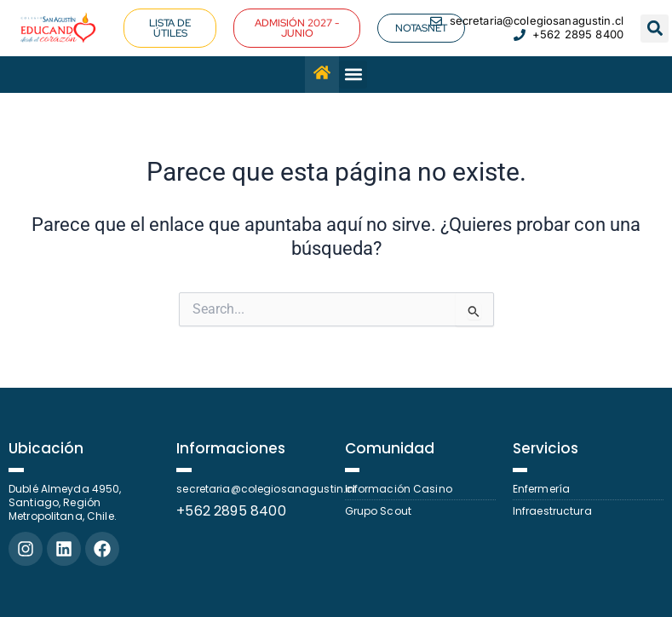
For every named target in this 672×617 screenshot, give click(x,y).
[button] (655, 29)
